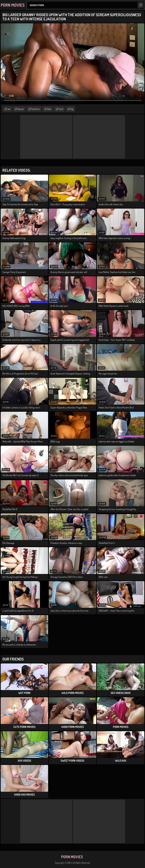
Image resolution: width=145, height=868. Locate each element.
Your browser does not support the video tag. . (72, 64)
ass (9, 109)
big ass (21, 109)
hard (61, 109)
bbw (49, 109)
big (72, 109)
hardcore (36, 109)
